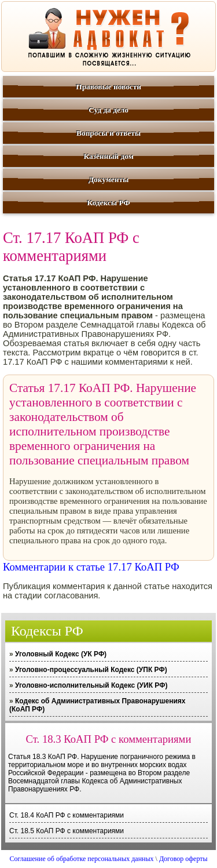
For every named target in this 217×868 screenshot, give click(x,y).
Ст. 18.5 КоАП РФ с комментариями (67, 831)
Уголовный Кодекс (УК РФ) (61, 654)
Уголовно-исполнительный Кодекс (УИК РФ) (91, 685)
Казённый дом (108, 156)
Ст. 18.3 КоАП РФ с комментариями (109, 739)
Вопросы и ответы (108, 133)
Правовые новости (108, 87)
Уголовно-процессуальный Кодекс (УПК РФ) (91, 670)
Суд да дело (108, 110)
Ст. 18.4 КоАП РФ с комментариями (67, 815)
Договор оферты (183, 859)
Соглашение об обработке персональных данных (81, 859)
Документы (108, 179)
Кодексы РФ (108, 203)
